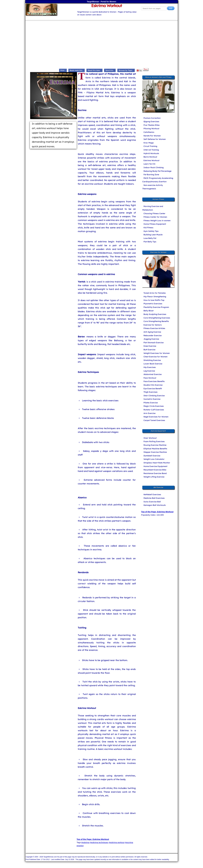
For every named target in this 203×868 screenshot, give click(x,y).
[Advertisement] (102, 45)
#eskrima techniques (99, 842)
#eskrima (85, 842)
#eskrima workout (117, 842)
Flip (139, 70)
